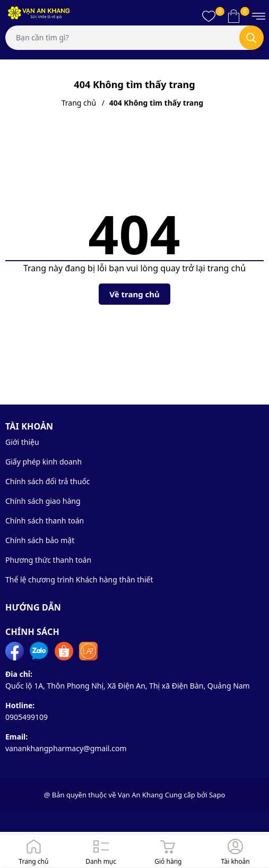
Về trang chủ (134, 294)
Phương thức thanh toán (48, 560)
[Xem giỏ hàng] (234, 16)
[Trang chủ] (34, 851)
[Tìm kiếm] (251, 38)
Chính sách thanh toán (45, 521)
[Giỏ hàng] (168, 851)
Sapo (217, 795)
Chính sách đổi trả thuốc (48, 481)
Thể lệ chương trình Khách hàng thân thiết (79, 579)
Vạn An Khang (140, 795)
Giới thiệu (22, 442)
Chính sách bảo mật (40, 540)
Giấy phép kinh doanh (44, 462)
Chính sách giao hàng (43, 501)
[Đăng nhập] (235, 851)
